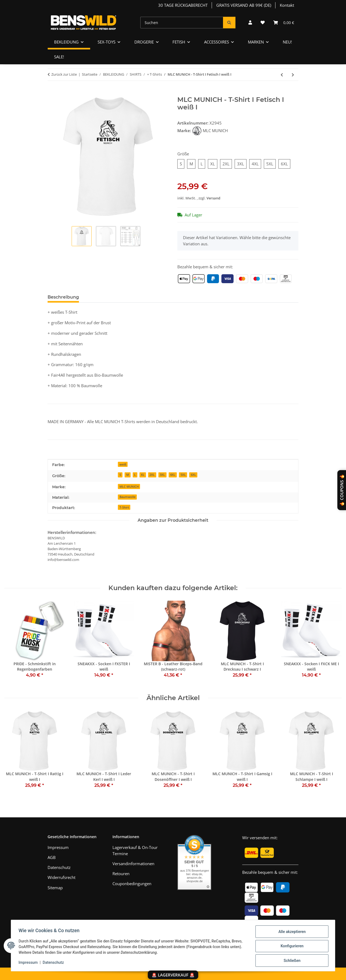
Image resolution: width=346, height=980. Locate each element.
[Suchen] (182, 23)
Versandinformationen (133, 864)
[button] (250, 23)
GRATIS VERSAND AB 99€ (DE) (244, 5)
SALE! (59, 57)
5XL (183, 475)
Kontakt (287, 5)
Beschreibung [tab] (63, 297)
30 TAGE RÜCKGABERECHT (183, 5)
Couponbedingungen (132, 884)
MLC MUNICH (129, 486)
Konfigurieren (291, 947)
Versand (213, 198)
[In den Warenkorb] (52, 93)
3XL (162, 475)
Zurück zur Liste (64, 74)
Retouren (121, 874)
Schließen (291, 961)
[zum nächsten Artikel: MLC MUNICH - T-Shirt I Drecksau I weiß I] (293, 75)
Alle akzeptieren (291, 933)
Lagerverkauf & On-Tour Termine (135, 850)
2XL (152, 475)
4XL (173, 475)
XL (143, 475)
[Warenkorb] (284, 23)
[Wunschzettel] (263, 23)
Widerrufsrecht (61, 877)
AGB (52, 857)
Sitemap (55, 888)
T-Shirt (124, 507)
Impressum (29, 963)
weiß (123, 464)
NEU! (287, 42)
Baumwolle (127, 497)
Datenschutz (54, 963)
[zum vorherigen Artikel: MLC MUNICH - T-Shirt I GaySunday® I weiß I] (282, 75)
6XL (193, 475)
